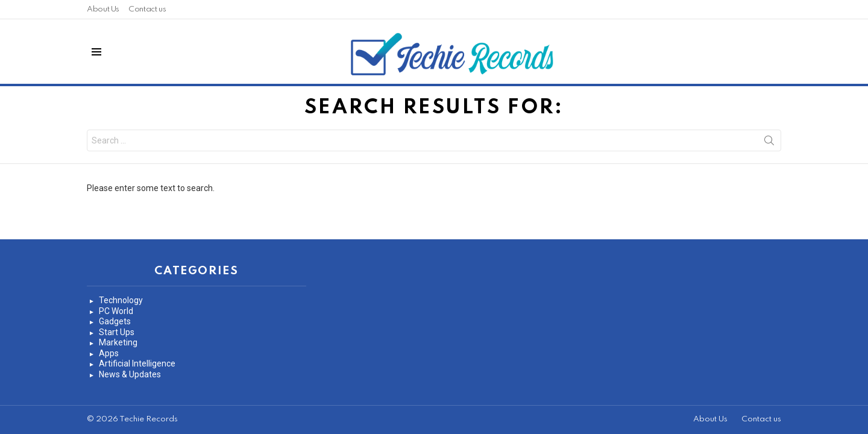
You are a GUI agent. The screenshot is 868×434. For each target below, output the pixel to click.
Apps (109, 353)
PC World (116, 311)
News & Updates (130, 374)
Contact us (147, 9)
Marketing (118, 342)
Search (769, 143)
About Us (103, 9)
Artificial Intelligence (137, 363)
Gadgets (115, 321)
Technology (121, 300)
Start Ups (117, 332)
